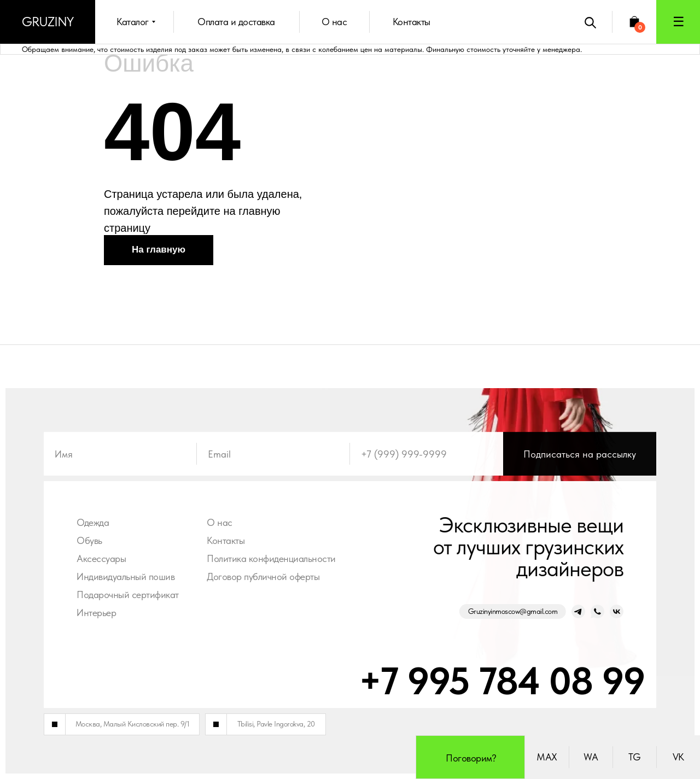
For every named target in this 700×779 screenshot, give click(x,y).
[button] (678, 22)
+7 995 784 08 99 (497, 681)
